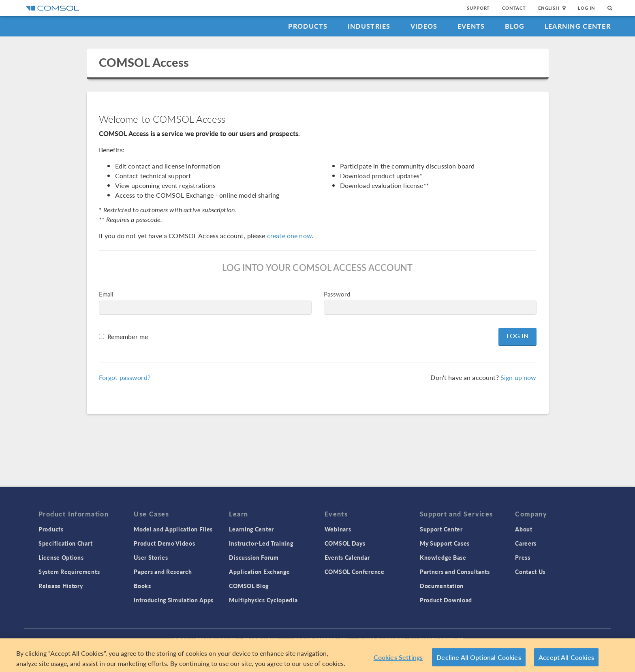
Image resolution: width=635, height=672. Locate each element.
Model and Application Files (173, 529)
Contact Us (530, 572)
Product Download (446, 600)
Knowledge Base (443, 557)
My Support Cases (445, 543)
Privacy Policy (216, 639)
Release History (61, 586)
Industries (369, 26)
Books (142, 586)
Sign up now (518, 377)
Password (337, 294)
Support (478, 8)
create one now (290, 236)
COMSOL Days (345, 543)
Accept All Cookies (566, 659)
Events (471, 26)
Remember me (128, 336)
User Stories (151, 557)
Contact (514, 8)
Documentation (442, 586)
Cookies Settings (398, 659)
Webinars (338, 529)
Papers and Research (163, 572)
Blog (515, 26)
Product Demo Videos (164, 543)
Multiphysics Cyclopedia (263, 600)
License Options (61, 557)
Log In (587, 8)
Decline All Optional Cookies (479, 659)
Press (523, 557)
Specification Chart (65, 543)
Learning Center (578, 26)
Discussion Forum (254, 557)
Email (106, 294)
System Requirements (69, 572)
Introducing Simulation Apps (174, 600)
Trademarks (261, 639)
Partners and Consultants (455, 572)
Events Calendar (347, 557)
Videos (424, 26)
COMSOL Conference (355, 572)
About (524, 529)
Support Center (441, 529)
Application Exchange (259, 572)
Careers (526, 543)
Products (308, 26)
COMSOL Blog (249, 586)
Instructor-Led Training (261, 543)
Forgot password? (125, 377)
